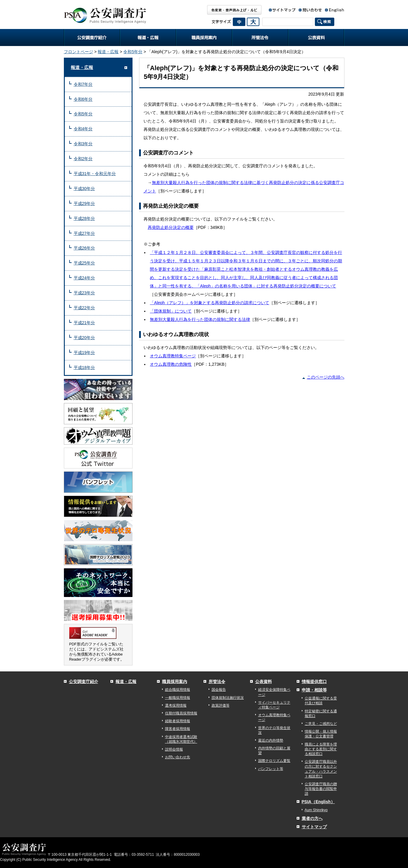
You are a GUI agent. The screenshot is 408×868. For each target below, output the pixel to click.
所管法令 (260, 37)
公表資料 (316, 37)
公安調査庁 (105, 13)
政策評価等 (221, 705)
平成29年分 (84, 203)
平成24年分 (84, 278)
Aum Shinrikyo (316, 810)
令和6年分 (83, 99)
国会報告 (219, 690)
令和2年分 (83, 159)
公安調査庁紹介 (92, 37)
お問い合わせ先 (178, 757)
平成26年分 (84, 248)
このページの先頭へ (326, 377)
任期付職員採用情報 (181, 713)
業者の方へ (312, 818)
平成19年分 (84, 353)
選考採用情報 (176, 705)
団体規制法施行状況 (228, 698)
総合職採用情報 (178, 690)
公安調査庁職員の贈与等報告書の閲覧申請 (321, 789)
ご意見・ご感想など (321, 724)
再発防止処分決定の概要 (171, 227)
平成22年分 (84, 308)
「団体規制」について (171, 311)
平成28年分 (84, 218)
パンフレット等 (271, 769)
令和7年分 (83, 84)
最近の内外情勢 (271, 740)
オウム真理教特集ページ (173, 356)
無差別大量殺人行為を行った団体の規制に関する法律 (200, 319)
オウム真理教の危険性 (171, 364)
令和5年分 (133, 52)
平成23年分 (84, 293)
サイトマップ (314, 827)
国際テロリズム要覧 (274, 761)
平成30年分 (84, 189)
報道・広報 (148, 37)
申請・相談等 (314, 690)
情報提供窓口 (314, 682)
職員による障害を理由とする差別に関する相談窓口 (321, 749)
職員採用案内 (204, 37)
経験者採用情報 (178, 721)
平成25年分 (84, 263)
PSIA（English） (318, 802)
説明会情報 (174, 749)
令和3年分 (83, 144)
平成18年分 (84, 368)
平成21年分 (84, 323)
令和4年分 (83, 129)
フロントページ (78, 52)
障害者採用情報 (178, 729)
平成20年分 (84, 338)
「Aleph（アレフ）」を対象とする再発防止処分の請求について (210, 303)
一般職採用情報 (178, 698)
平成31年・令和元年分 (95, 174)
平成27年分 (84, 233)
